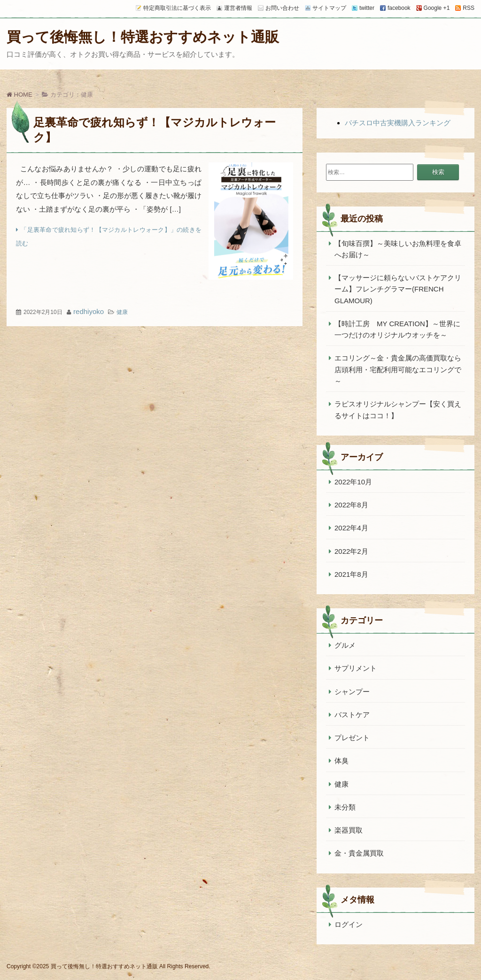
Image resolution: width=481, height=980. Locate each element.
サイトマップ (329, 8)
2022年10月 (353, 482)
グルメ (345, 645)
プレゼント (352, 738)
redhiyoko (89, 311)
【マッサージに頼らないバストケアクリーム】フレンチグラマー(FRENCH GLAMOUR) (398, 289)
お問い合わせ (282, 8)
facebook (399, 8)
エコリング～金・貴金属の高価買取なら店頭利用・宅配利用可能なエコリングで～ (398, 369)
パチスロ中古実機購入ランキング (398, 123)
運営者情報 (238, 8)
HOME (19, 95)
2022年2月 (351, 551)
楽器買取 (349, 830)
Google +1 (437, 8)
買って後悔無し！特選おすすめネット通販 (143, 37)
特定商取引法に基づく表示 (177, 8)
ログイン (349, 924)
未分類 (345, 807)
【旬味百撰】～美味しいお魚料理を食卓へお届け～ (398, 249)
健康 (122, 312)
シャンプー (352, 692)
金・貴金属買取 (359, 853)
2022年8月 (351, 505)
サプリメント (356, 668)
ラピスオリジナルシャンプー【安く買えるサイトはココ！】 (398, 410)
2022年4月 (351, 528)
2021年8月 (351, 574)
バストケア (352, 715)
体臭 (341, 761)
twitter (367, 8)
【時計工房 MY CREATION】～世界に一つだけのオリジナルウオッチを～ (397, 329)
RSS (469, 8)
